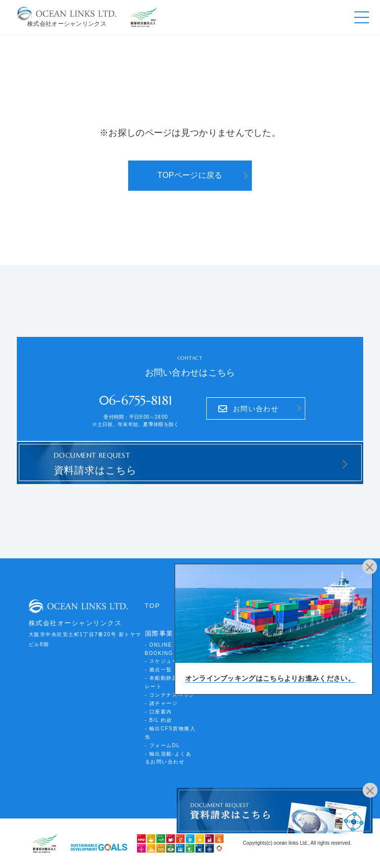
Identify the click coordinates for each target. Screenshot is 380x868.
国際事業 (159, 633)
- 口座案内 (159, 712)
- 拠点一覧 (159, 670)
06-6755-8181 (136, 401)
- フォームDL (163, 745)
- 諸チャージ (162, 703)
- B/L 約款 (159, 720)
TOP (153, 606)
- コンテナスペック (170, 695)
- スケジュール (164, 661)
